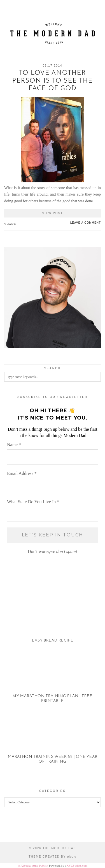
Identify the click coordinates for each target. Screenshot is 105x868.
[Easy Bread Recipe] (53, 622)
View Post (53, 213)
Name (14, 445)
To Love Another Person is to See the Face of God (53, 81)
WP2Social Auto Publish (33, 865)
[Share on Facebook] (20, 224)
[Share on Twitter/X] (23, 224)
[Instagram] (13, 829)
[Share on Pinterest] (25, 224)
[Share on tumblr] (28, 224)
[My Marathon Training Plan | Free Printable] (53, 682)
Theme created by (52, 857)
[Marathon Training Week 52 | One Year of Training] (53, 743)
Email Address (22, 473)
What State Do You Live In (33, 502)
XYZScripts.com (77, 865)
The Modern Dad (59, 848)
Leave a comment (86, 223)
